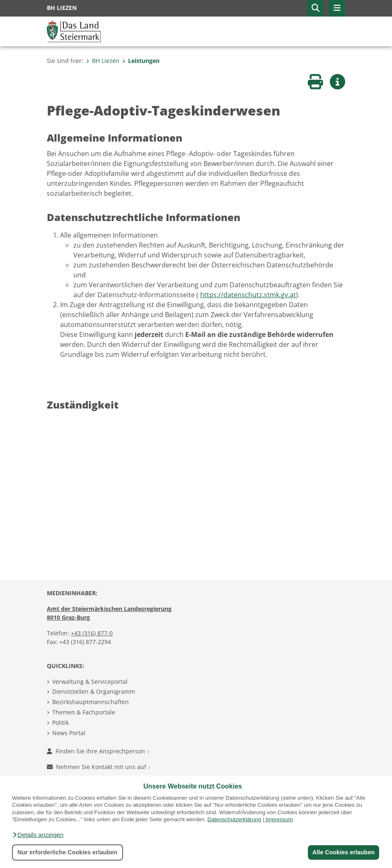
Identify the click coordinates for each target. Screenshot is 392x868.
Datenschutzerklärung (235, 819)
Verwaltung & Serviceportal (90, 682)
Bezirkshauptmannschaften (91, 702)
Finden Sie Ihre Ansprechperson (98, 751)
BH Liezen (103, 61)
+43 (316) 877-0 (92, 633)
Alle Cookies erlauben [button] (343, 852)
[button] (38, 835)
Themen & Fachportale (84, 712)
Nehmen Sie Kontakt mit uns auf (99, 767)
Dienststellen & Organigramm (94, 691)
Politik (60, 723)
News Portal (69, 733)
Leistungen (141, 61)
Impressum (279, 819)
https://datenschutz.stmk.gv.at (248, 295)
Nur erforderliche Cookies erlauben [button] (67, 852)
